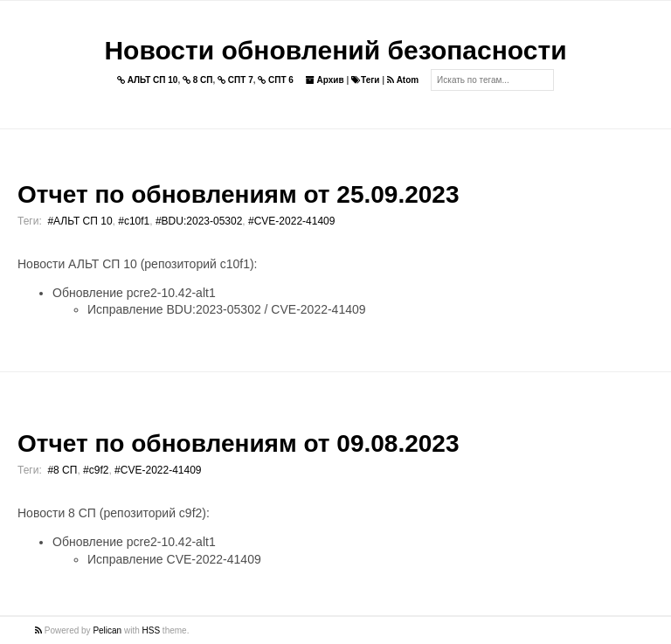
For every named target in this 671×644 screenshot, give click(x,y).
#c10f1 (134, 221)
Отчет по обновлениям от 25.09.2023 (238, 194)
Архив (325, 80)
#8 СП (62, 470)
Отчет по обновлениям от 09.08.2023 (238, 443)
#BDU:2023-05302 (199, 221)
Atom (403, 80)
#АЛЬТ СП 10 (80, 221)
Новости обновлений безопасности (335, 50)
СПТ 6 (276, 80)
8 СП (198, 80)
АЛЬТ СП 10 (148, 80)
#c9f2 (96, 470)
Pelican (107, 630)
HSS (152, 630)
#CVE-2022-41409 (291, 221)
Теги (365, 80)
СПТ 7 (235, 80)
